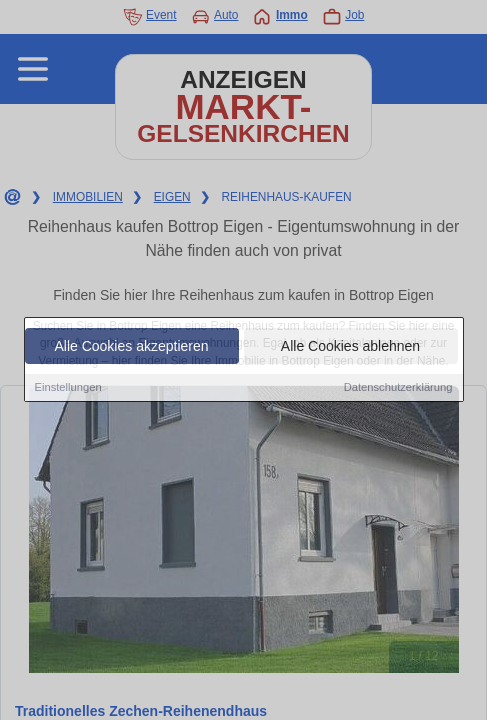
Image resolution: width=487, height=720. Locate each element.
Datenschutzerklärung (398, 388)
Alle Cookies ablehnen (350, 347)
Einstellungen (68, 388)
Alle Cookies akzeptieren (131, 347)
